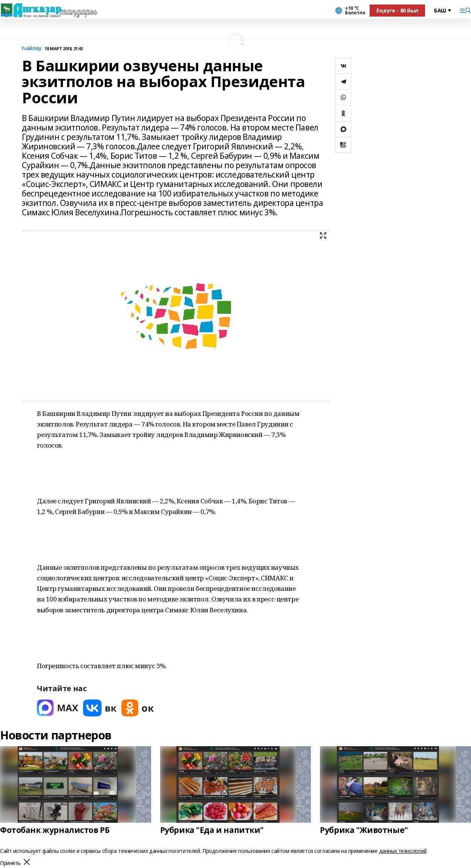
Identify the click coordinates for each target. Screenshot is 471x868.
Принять (10, 863)
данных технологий (403, 851)
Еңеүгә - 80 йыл (397, 10)
